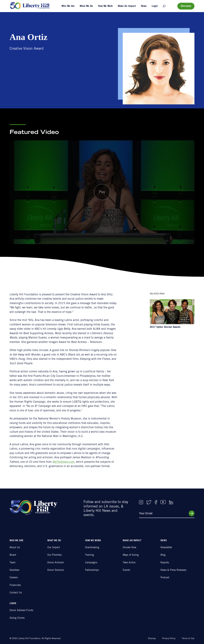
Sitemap (152, 639)
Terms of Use (188, 639)
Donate (186, 6)
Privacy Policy (169, 639)
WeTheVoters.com (64, 462)
